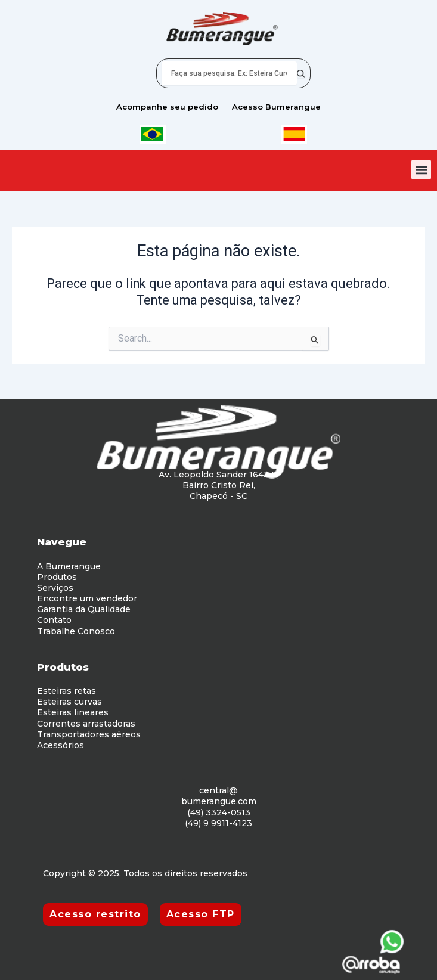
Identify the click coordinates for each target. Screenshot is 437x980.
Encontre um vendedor (87, 598)
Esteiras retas (66, 691)
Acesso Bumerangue (276, 107)
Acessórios (61, 745)
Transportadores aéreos (89, 734)
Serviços (55, 588)
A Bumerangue (69, 566)
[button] (421, 170)
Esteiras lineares (73, 712)
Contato (54, 620)
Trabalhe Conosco (76, 631)
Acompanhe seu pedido (167, 107)
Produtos (57, 577)
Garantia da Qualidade (84, 609)
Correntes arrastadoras (86, 724)
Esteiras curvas (69, 702)
